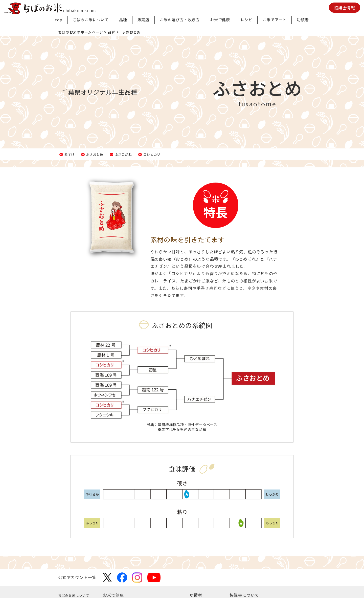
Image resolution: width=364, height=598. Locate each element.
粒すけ (72, 154)
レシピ (246, 20)
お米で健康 (220, 20)
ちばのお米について (91, 20)
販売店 (143, 20)
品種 (123, 20)
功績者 (303, 20)
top (59, 20)
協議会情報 (345, 8)
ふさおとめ (102, 154)
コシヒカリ (169, 154)
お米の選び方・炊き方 (180, 20)
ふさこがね (135, 154)
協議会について (244, 595)
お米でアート (275, 20)
